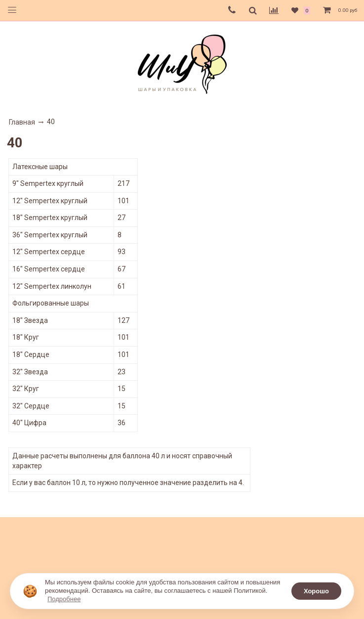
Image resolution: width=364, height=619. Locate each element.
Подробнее (64, 599)
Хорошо (316, 591)
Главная (22, 122)
